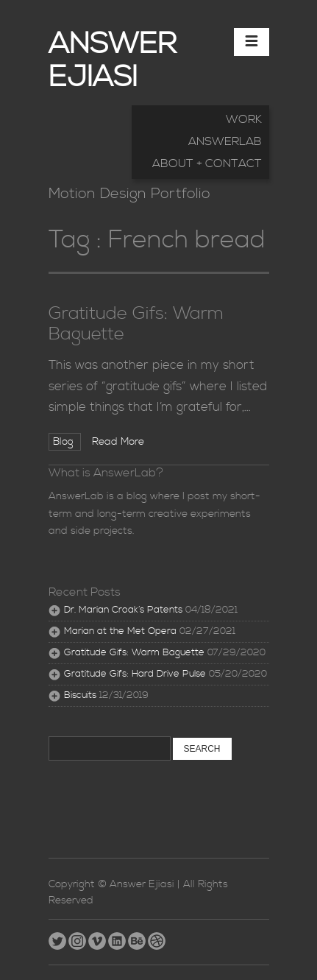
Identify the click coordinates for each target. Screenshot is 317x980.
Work (244, 119)
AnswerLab (225, 141)
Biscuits (80, 695)
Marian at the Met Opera (120, 631)
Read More (118, 442)
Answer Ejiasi (113, 61)
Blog (65, 442)
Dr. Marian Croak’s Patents (123, 610)
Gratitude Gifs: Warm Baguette (136, 324)
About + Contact (207, 163)
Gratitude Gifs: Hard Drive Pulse (135, 674)
